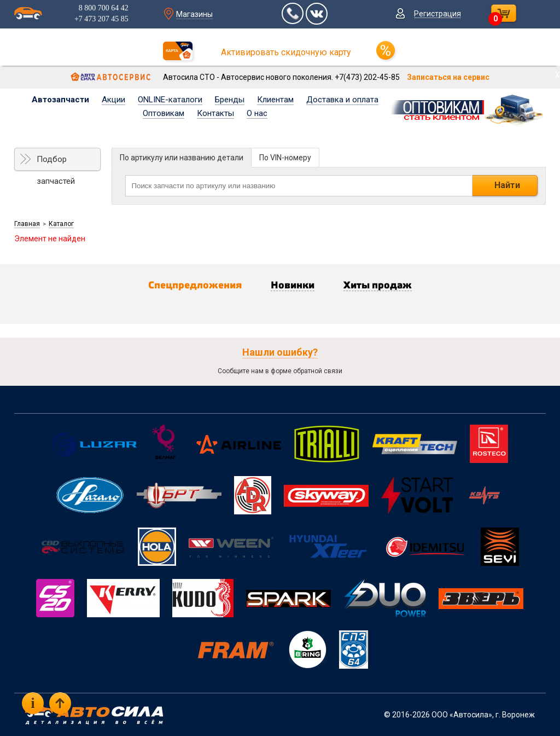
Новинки (293, 286)
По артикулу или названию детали (182, 158)
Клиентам (275, 100)
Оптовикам (164, 113)
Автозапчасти (60, 100)
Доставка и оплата (342, 100)
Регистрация (437, 14)
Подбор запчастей (56, 163)
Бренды (230, 100)
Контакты (215, 113)
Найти (507, 185)
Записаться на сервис (448, 77)
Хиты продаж (378, 286)
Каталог (61, 224)
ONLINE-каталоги (170, 100)
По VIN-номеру (285, 158)
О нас (257, 113)
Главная (27, 224)
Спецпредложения (195, 286)
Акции (113, 100)
